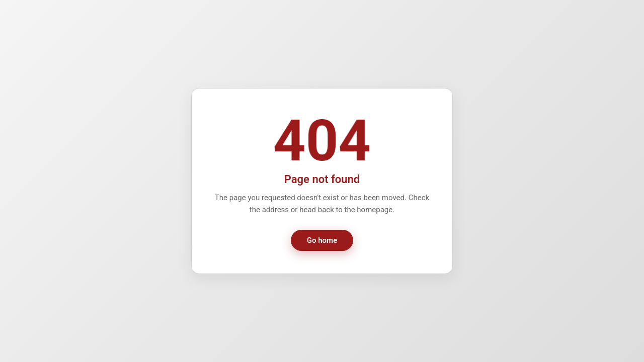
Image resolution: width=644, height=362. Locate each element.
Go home (322, 240)
